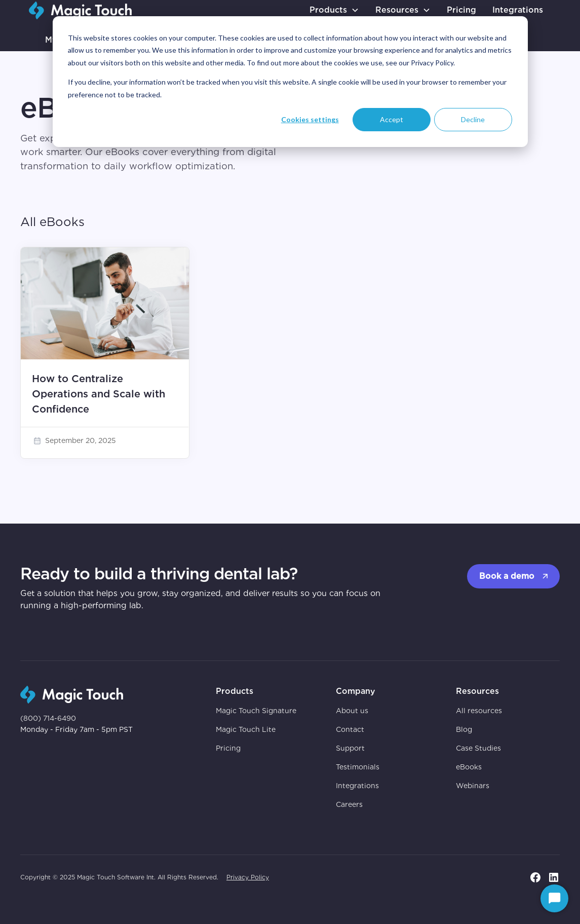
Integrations (518, 10)
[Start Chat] (554, 898)
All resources (479, 711)
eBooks (469, 767)
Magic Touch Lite (246, 729)
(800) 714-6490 (48, 718)
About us (352, 711)
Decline (473, 119)
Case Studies (478, 748)
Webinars (473, 786)
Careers (349, 804)
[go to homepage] (80, 10)
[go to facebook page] (535, 877)
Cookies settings (310, 119)
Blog (464, 729)
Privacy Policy (248, 877)
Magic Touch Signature (256, 711)
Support (350, 748)
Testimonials (358, 767)
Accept (392, 119)
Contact (350, 729)
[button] (334, 10)
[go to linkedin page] (554, 877)
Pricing (461, 10)
